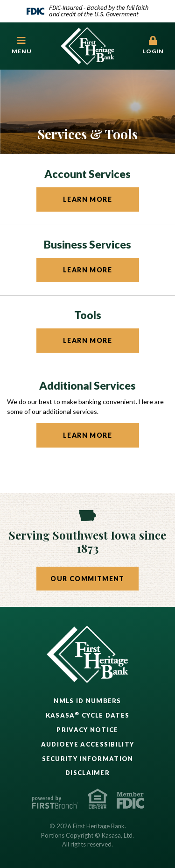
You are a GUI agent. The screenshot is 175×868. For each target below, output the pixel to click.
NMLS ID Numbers (87, 701)
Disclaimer (87, 773)
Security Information (88, 759)
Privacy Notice (87, 730)
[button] (22, 46)
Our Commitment (87, 579)
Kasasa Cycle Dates (88, 715)
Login (153, 45)
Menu (22, 45)
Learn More (87, 199)
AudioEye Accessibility (88, 744)
